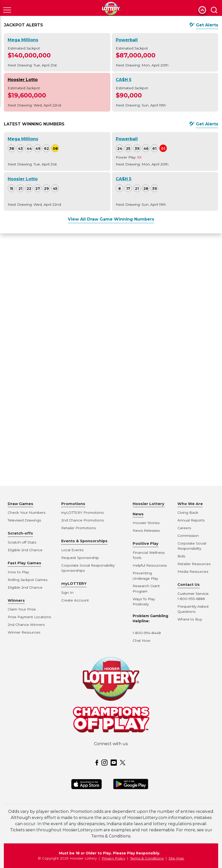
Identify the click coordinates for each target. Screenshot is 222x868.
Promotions (73, 504)
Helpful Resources (149, 565)
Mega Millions (23, 40)
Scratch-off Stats (22, 542)
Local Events (72, 550)
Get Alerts (207, 25)
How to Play (18, 572)
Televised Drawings (24, 520)
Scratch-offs (20, 533)
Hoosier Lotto (23, 80)
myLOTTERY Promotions (82, 512)
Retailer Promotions (78, 528)
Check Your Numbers (27, 512)
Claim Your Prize (22, 609)
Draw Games (20, 504)
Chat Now (141, 640)
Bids (181, 556)
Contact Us (189, 585)
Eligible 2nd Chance (25, 550)
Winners (16, 600)
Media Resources (193, 571)
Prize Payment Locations (29, 617)
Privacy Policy (113, 858)
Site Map (176, 858)
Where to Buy (190, 619)
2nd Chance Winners (26, 625)
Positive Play (146, 544)
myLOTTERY (74, 584)
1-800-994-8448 (147, 633)
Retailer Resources (194, 564)
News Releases (146, 530)
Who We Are (190, 504)
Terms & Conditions (147, 858)
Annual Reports (191, 520)
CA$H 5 (124, 80)
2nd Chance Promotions (82, 520)
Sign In (67, 593)
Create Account (75, 600)
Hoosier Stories (146, 523)
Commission (188, 536)
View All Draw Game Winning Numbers (111, 219)
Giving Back (188, 512)
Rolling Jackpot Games (28, 580)
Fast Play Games (24, 563)
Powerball (127, 40)
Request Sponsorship (80, 558)
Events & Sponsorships (84, 541)
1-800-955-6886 (191, 599)
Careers (184, 528)
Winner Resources (24, 632)
